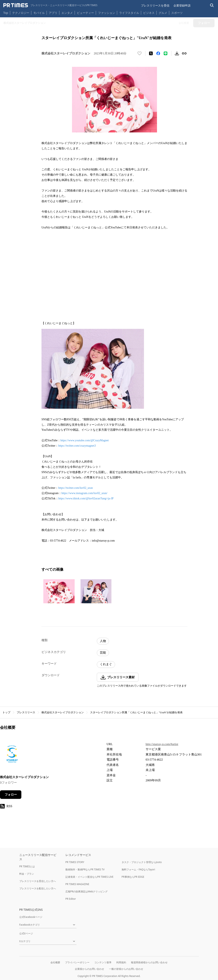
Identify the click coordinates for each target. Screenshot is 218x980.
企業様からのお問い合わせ (89, 969)
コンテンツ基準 (103, 962)
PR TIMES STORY (75, 862)
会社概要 (55, 962)
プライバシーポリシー (77, 962)
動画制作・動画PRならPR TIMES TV (85, 869)
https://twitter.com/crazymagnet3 (77, 446)
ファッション (107, 13)
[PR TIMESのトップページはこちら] (50, 5)
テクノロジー (21, 13)
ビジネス (149, 13)
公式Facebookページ (31, 917)
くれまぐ (106, 664)
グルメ (163, 13)
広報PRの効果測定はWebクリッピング (87, 891)
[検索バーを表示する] (212, 5)
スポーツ (177, 13)
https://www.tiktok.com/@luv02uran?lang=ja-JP (86, 498)
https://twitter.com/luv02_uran (75, 488)
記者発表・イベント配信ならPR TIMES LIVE (89, 877)
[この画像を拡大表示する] (59, 591)
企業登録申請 (182, 5)
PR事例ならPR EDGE (133, 877)
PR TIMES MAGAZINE (77, 884)
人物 (103, 641)
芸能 (103, 653)
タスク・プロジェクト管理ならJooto (142, 862)
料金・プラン (27, 874)
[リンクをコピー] (184, 53)
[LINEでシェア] (166, 53)
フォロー (11, 795)
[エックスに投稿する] (151, 53)
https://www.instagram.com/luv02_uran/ (84, 493)
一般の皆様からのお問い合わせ (126, 969)
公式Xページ (26, 933)
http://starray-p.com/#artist (162, 744)
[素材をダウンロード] (177, 53)
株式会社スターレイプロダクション (63, 712)
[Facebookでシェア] (158, 53)
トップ (6, 712)
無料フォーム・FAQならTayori (138, 869)
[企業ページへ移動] (13, 756)
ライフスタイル (129, 13)
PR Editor (71, 899)
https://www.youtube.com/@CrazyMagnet (85, 440)
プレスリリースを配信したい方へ (38, 888)
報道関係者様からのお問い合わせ (149, 962)
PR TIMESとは (27, 866)
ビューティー (85, 13)
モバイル (39, 13)
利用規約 (121, 962)
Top (6, 13)
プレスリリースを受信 (155, 5)
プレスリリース (26, 712)
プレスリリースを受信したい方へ (38, 881)
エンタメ (67, 13)
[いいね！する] (140, 53)
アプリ (53, 13)
